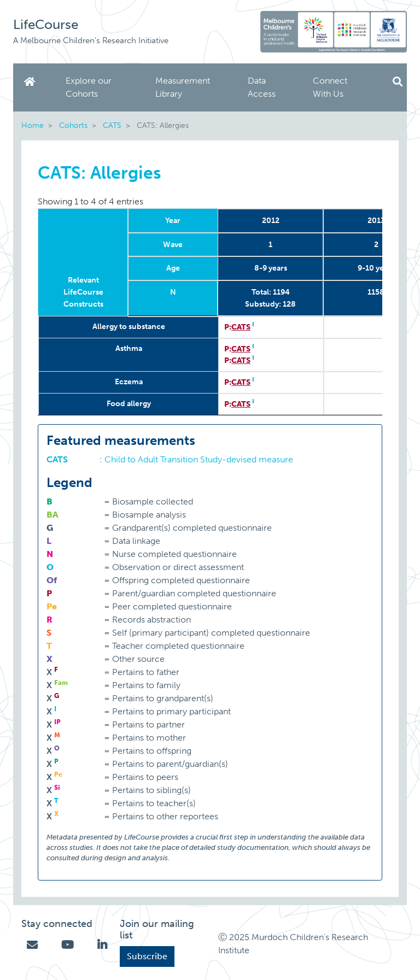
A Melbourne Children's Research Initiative (91, 40)
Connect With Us (330, 87)
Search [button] (398, 82)
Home (32, 82)
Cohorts (73, 125)
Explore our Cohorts (89, 87)
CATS (112, 125)
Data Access (262, 87)
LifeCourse (46, 24)
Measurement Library (183, 87)
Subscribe (147, 956)
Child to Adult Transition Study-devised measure (199, 459)
